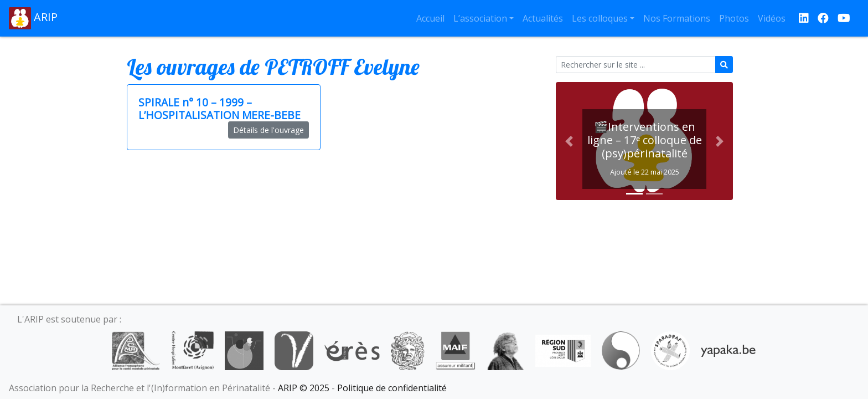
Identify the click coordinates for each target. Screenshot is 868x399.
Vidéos (772, 18)
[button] (569, 141)
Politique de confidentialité (392, 388)
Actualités (543, 18)
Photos (734, 18)
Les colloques (600, 18)
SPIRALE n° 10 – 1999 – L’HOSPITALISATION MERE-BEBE (219, 109)
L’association (480, 18)
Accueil (430, 18)
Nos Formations (677, 18)
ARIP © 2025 (304, 388)
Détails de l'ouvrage (268, 130)
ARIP (33, 18)
